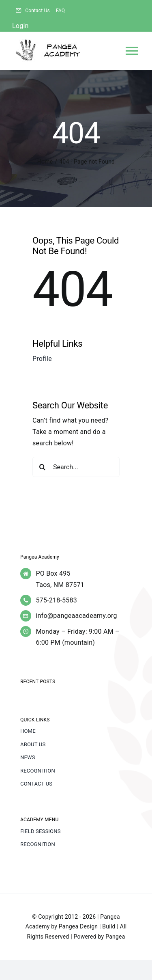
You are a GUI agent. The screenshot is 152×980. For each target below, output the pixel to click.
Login (20, 26)
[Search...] (76, 467)
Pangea (115, 937)
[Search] (43, 467)
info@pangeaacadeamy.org (76, 616)
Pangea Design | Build (87, 926)
